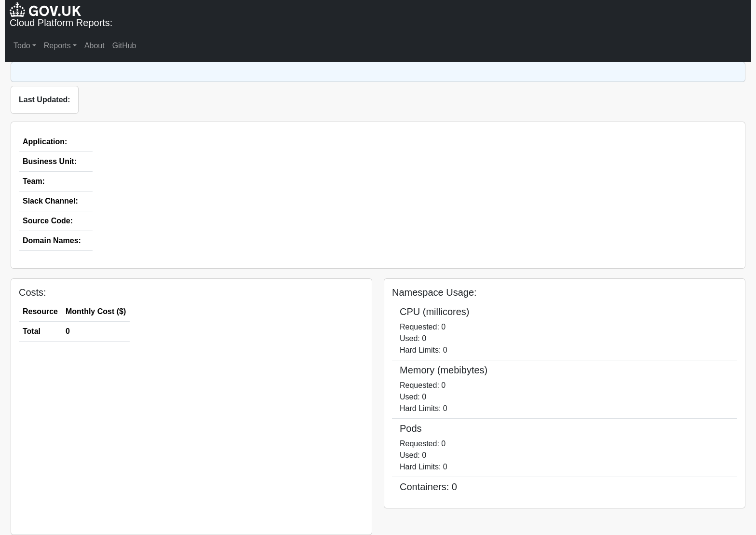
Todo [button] (22, 46)
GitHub (124, 46)
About (94, 46)
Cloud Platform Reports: (61, 23)
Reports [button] (57, 46)
